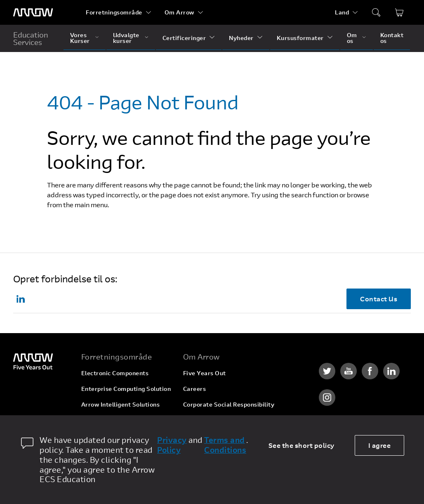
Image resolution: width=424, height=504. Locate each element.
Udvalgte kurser (126, 38)
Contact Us (379, 299)
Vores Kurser (80, 38)
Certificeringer (184, 38)
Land (342, 12)
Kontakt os (392, 38)
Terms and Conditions (225, 445)
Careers (195, 389)
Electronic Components (115, 373)
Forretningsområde (114, 12)
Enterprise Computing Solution (126, 389)
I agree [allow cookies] (380, 445)
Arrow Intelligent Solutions (121, 404)
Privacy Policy (172, 445)
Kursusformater (300, 38)
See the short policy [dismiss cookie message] (302, 445)
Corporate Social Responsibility (229, 404)
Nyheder (241, 38)
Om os (352, 38)
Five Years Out (205, 373)
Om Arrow (179, 12)
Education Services (31, 38)
